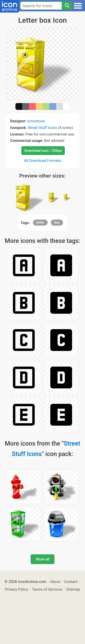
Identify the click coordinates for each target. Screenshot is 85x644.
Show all (42, 559)
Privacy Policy (16, 589)
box (57, 222)
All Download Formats (42, 160)
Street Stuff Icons (42, 128)
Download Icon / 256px (43, 151)
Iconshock (36, 121)
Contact (71, 582)
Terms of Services (47, 589)
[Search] (67, 6)
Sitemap (73, 589)
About (55, 582)
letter (40, 222)
